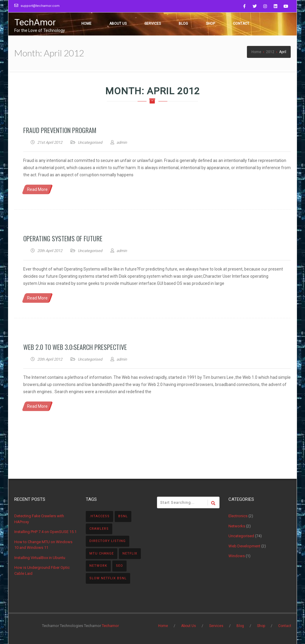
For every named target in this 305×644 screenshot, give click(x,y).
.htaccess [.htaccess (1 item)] (99, 516)
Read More (37, 189)
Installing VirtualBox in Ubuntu (40, 558)
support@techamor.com (40, 6)
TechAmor (35, 22)
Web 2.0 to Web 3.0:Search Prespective (75, 347)
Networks (237, 526)
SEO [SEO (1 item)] (119, 566)
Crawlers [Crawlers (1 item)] (99, 529)
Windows (237, 556)
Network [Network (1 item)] (98, 566)
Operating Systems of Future (63, 238)
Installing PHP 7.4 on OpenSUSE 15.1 (45, 532)
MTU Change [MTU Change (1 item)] (102, 553)
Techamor (110, 626)
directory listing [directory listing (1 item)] (108, 541)
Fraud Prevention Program (60, 130)
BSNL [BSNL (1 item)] (123, 516)
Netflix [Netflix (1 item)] (130, 553)
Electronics (238, 516)
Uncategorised (90, 142)
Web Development (244, 546)
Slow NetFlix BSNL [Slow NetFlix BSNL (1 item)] (108, 578)
